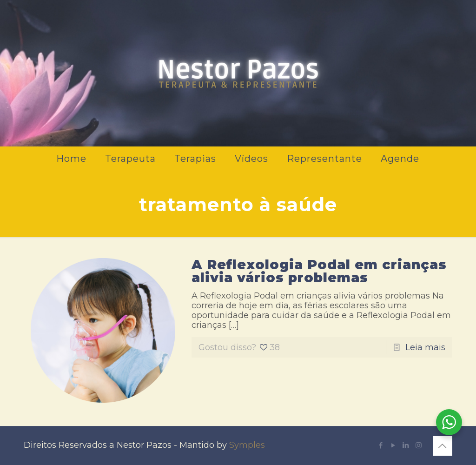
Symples (247, 445)
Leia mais (425, 347)
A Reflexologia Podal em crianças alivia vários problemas (319, 271)
